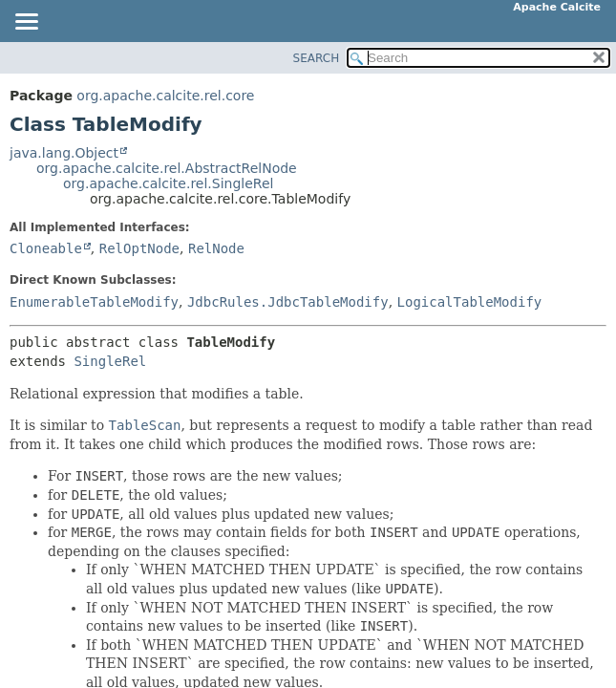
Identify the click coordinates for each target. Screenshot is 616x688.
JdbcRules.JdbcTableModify (288, 302)
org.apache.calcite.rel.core (165, 96)
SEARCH (317, 58)
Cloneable (46, 248)
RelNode (216, 248)
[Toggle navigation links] (26, 23)
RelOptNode (139, 248)
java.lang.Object (64, 153)
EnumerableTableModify (94, 302)
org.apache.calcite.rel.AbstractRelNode (167, 168)
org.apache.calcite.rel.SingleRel (168, 183)
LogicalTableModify (470, 302)
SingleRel (110, 361)
